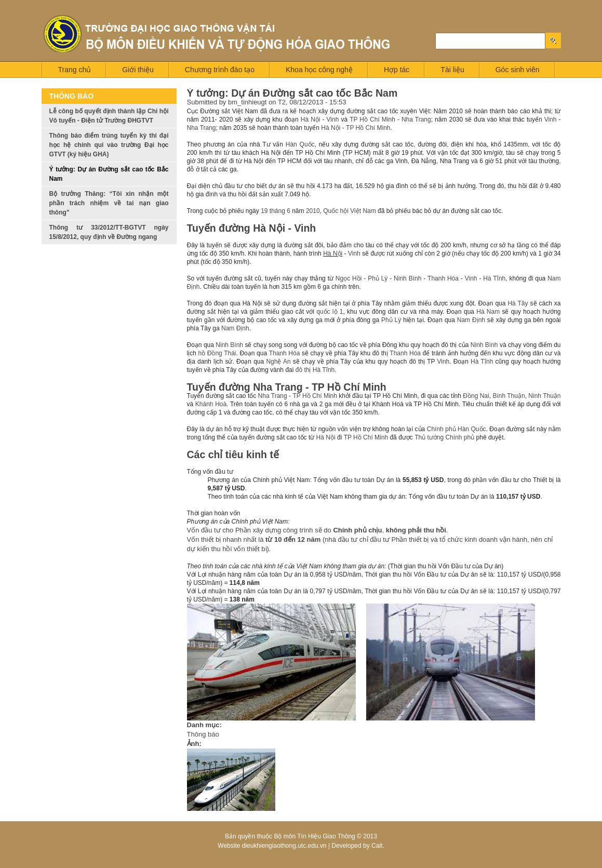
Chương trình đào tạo (220, 70)
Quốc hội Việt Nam (349, 211)
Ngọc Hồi (349, 278)
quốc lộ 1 (330, 312)
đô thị (303, 370)
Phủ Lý (378, 278)
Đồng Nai (476, 396)
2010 (313, 211)
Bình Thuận (509, 396)
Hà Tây (518, 303)
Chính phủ (442, 429)
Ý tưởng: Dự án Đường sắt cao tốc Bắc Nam (109, 174)
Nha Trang (416, 119)
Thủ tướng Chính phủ (444, 437)
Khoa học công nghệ (319, 70)
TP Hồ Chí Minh (372, 119)
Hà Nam (488, 312)
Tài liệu (452, 70)
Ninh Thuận (544, 396)
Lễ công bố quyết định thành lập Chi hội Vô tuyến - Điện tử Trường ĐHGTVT (109, 116)
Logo (217, 35)
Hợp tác (397, 70)
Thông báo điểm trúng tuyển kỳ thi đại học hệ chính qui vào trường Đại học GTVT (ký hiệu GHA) (109, 145)
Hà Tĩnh (494, 278)
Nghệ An (278, 362)
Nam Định (471, 320)
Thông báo (203, 734)
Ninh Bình (407, 278)
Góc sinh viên (518, 70)
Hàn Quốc (300, 144)
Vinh (333, 119)
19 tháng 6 (276, 211)
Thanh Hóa (443, 278)
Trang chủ (75, 70)
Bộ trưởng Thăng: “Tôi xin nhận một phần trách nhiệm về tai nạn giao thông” (109, 203)
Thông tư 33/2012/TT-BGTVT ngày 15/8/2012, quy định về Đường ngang (109, 232)
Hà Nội (311, 119)
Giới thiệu (138, 70)
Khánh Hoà (211, 404)
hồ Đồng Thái (217, 353)
